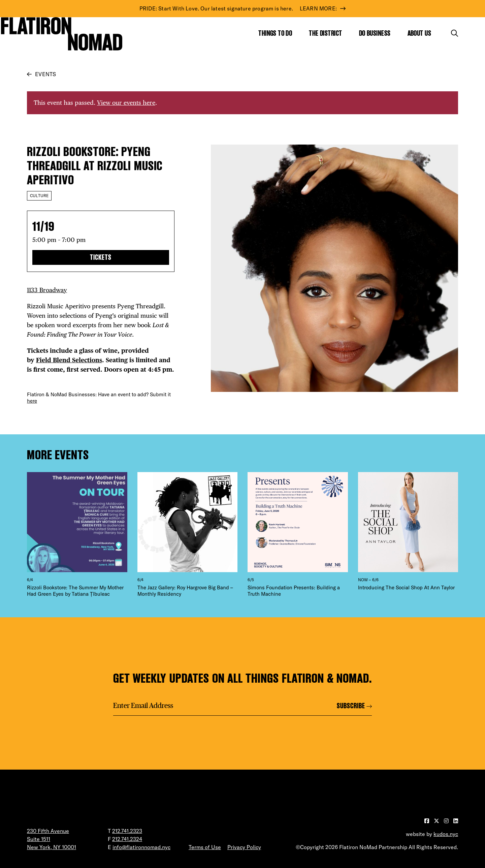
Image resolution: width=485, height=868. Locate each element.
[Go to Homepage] (62, 34)
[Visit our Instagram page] (447, 821)
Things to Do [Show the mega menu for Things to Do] (275, 33)
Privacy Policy (244, 847)
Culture (39, 196)
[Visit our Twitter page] (437, 821)
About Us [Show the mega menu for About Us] (419, 33)
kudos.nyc (446, 834)
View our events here (126, 103)
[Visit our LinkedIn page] (456, 821)
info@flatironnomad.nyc (141, 847)
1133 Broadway (47, 290)
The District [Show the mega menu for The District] (325, 33)
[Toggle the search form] (455, 33)
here (32, 401)
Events (45, 74)
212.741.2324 (127, 839)
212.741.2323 (127, 831)
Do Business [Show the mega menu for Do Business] (375, 33)
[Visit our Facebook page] (427, 821)
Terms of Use (205, 847)
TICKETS (101, 257)
